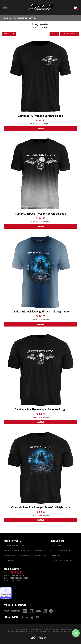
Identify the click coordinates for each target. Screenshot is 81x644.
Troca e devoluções (36, 550)
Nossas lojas (56, 556)
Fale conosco (10, 561)
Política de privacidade (60, 550)
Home (35, 28)
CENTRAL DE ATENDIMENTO (15, 545)
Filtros (10, 34)
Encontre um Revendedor (61, 561)
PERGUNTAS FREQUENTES (14, 550)
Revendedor (9, 556)
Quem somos (55, 545)
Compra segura (24, 556)
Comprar (41, 129)
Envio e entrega (40, 556)
